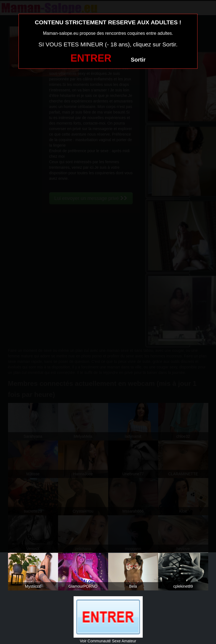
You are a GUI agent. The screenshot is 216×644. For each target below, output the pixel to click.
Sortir (138, 60)
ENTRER (91, 58)
